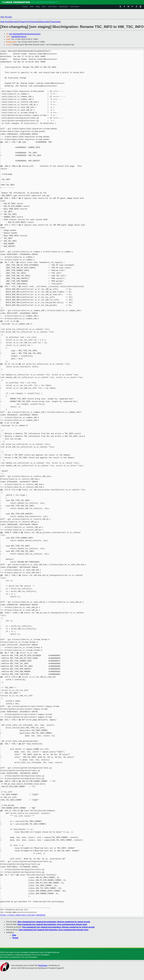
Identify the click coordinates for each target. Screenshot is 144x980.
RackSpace (43, 965)
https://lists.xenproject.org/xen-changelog (23, 915)
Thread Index (55, 22)
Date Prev (5, 22)
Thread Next (34, 22)
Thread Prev (23, 22)
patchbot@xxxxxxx (19, 37)
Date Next (14, 22)
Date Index (45, 22)
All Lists (8, 17)
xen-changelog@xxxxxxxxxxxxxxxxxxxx (25, 34)
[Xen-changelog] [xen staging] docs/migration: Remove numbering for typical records (54, 922)
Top (2, 17)
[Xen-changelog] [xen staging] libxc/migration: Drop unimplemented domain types (52, 924)
